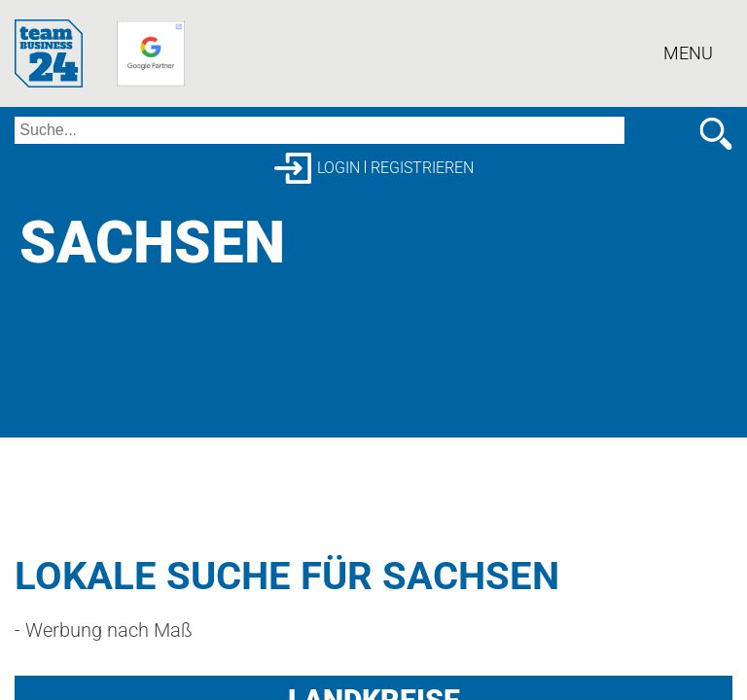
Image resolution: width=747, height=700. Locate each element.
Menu (688, 53)
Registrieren (422, 168)
